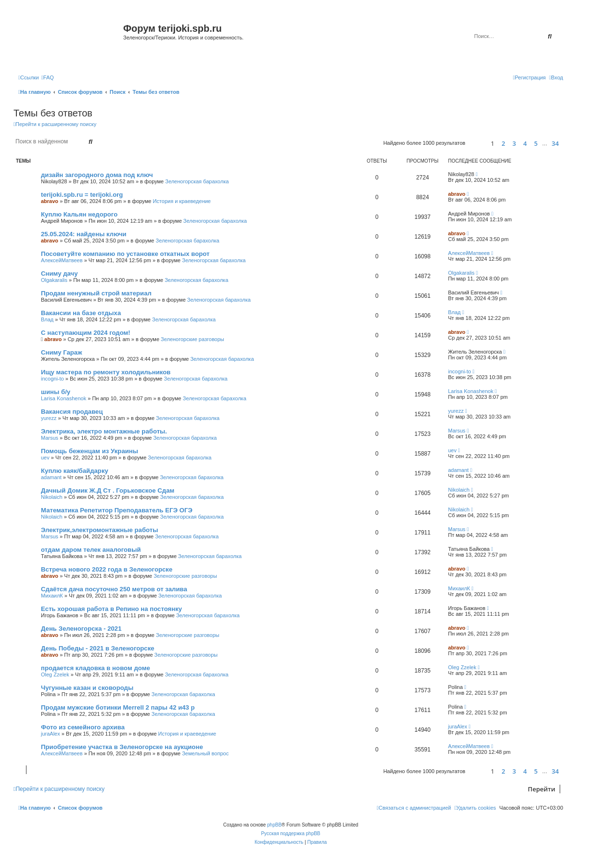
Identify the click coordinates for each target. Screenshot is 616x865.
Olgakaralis (54, 280)
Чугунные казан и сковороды (87, 688)
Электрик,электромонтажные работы (100, 530)
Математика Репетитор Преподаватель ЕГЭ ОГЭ (117, 510)
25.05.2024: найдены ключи (84, 234)
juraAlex (51, 734)
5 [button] (536, 143)
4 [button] (525, 143)
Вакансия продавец (72, 412)
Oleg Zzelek (55, 674)
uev (45, 458)
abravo (50, 201)
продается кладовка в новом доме (96, 668)
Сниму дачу (59, 273)
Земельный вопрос (205, 753)
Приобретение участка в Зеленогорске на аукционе (122, 747)
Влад (47, 319)
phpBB (274, 825)
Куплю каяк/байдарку (75, 471)
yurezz (49, 418)
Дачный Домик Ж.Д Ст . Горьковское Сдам (108, 490)
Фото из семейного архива (83, 727)
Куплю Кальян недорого (79, 214)
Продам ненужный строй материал (96, 293)
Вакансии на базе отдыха (81, 313)
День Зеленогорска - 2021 (81, 629)
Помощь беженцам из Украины (90, 451)
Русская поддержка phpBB (290, 833)
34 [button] (555, 143)
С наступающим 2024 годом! (86, 333)
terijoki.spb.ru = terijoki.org (82, 195)
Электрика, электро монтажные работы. (104, 431)
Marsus (50, 438)
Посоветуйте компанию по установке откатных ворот (125, 254)
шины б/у (56, 392)
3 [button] (514, 143)
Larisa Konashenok (64, 398)
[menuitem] (48, 77)
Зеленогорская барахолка (197, 181)
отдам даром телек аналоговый (91, 550)
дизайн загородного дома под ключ (97, 175)
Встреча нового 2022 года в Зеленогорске (107, 569)
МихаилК (52, 596)
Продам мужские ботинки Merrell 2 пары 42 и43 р (118, 707)
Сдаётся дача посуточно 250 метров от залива (114, 589)
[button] (477, 143)
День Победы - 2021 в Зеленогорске (98, 648)
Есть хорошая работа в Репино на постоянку (111, 609)
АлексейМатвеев (62, 260)
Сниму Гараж (62, 352)
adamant (51, 477)
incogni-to (52, 379)
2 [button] (503, 143)
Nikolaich (52, 497)
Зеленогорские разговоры (192, 339)
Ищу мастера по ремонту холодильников (106, 372)
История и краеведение (182, 201)
